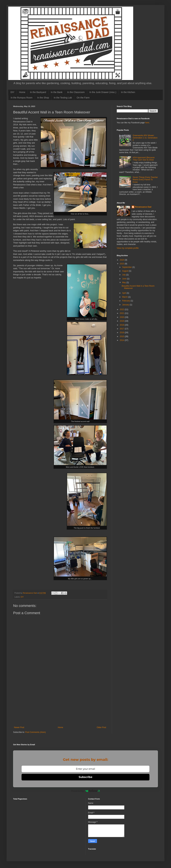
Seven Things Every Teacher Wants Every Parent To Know (145, 180)
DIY (12, 92)
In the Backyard (38, 92)
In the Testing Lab (63, 98)
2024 (122, 260)
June (125, 279)
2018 (122, 325)
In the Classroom (76, 92)
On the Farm (83, 98)
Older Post (101, 727)
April (124, 293)
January (126, 305)
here (147, 123)
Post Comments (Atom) (35, 732)
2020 (122, 317)
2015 (122, 336)
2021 (122, 313)
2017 (122, 329)
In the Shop (43, 98)
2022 (122, 309)
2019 (122, 321)
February (126, 301)
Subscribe (86, 777)
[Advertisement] (60, 706)
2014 (122, 340)
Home (22, 92)
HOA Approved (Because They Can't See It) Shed (144, 159)
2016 (122, 333)
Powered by (85, 791)
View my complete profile (128, 248)
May (124, 282)
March (125, 297)
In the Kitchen (128, 92)
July (124, 275)
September (127, 267)
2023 (122, 264)
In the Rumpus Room (22, 98)
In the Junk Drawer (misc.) (103, 92)
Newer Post (19, 727)
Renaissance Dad (143, 207)
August (126, 271)
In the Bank (57, 92)
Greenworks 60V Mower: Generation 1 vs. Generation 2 (145, 138)
